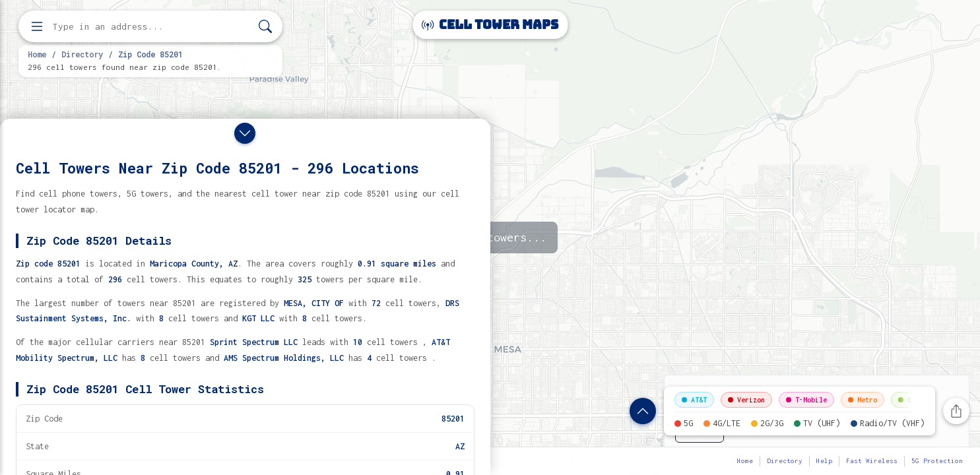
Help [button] (824, 461)
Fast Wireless (872, 461)
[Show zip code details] (643, 411)
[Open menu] (37, 26)
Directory (82, 54)
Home (37, 54)
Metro (863, 400)
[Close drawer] (245, 133)
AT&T (694, 400)
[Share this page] (956, 411)
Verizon (746, 400)
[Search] (265, 27)
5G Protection (937, 461)
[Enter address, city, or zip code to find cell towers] (152, 27)
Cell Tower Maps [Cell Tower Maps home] (490, 25)
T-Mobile (806, 400)
